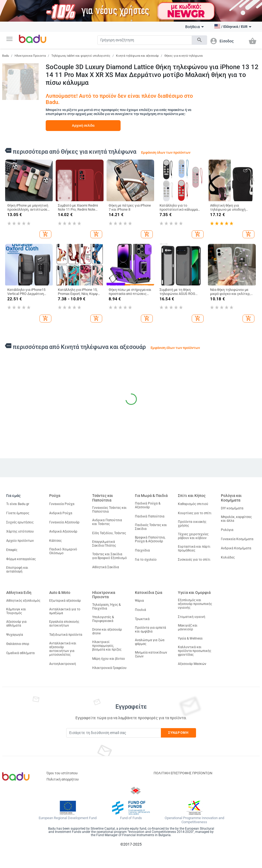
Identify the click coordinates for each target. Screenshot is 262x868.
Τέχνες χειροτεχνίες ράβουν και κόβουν (193, 536)
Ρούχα (55, 496)
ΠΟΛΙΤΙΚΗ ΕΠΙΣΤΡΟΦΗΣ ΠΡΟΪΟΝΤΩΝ (183, 773)
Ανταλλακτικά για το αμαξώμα (65, 611)
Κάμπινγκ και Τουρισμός (16, 611)
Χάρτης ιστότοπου (20, 531)
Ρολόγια (227, 530)
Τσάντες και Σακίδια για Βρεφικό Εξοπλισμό (110, 556)
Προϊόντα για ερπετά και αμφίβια (150, 630)
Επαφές (12, 550)
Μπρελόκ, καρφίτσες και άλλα (236, 519)
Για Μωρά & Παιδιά (151, 496)
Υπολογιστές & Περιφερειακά (103, 619)
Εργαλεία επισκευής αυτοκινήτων (64, 624)
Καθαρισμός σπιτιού (193, 504)
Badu (6, 56)
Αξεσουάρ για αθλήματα (16, 624)
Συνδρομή (178, 733)
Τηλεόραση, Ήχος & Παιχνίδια (106, 607)
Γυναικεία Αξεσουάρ (64, 522)
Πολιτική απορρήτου (63, 779)
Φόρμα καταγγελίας (21, 559)
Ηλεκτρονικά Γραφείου (109, 668)
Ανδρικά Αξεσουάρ (63, 531)
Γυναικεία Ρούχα (62, 504)
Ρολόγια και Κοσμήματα (231, 498)
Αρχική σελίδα (83, 125)
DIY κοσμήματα (232, 508)
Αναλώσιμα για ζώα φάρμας (150, 642)
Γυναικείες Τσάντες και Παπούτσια (109, 510)
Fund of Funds (131, 818)
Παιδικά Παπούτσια (150, 516)
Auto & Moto (60, 593)
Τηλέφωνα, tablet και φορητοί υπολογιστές (81, 56)
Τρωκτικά (142, 619)
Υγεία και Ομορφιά (194, 593)
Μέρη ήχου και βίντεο (109, 659)
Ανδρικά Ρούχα (61, 513)
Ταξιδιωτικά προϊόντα (66, 635)
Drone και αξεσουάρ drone (107, 631)
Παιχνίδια (142, 550)
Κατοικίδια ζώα (149, 593)
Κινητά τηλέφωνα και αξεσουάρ (137, 56)
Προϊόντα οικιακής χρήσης (192, 524)
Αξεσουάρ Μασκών (192, 664)
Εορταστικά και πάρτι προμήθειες (194, 549)
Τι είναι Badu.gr (18, 504)
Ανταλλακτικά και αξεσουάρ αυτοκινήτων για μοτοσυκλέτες (63, 649)
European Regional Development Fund (68, 818)
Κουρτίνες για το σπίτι (195, 513)
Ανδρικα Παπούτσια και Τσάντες (107, 522)
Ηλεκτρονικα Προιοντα (30, 56)
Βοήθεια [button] (195, 27)
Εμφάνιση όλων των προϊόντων (166, 152)
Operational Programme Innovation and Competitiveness (194, 820)
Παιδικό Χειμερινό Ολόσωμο (63, 551)
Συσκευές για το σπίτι (194, 560)
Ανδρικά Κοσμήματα (236, 548)
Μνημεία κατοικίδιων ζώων (151, 654)
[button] (9, 39)
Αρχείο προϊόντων (20, 541)
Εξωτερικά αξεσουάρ (65, 601)
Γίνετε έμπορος (18, 513)
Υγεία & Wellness (190, 638)
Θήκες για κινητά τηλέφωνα (183, 56)
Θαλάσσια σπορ (18, 644)
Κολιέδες (228, 557)
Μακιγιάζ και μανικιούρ (188, 627)
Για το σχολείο (146, 560)
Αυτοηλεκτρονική (63, 664)
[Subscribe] (114, 733)
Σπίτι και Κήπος (192, 496)
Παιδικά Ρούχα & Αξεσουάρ (148, 505)
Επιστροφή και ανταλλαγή (17, 570)
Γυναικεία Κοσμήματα (237, 539)
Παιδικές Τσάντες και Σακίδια (151, 527)
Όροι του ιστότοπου (62, 773)
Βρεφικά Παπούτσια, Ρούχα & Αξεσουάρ (150, 539)
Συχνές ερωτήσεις (20, 522)
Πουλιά (140, 610)
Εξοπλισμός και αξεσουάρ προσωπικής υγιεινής (195, 604)
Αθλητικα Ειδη (19, 593)
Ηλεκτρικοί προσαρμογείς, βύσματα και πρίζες (107, 646)
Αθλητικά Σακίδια (106, 567)
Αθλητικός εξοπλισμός (23, 601)
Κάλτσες (55, 541)
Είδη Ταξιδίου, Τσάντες (109, 533)
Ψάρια (139, 601)
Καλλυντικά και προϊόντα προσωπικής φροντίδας (195, 651)
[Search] (145, 40)
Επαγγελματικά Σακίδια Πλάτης (104, 544)
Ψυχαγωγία (15, 635)
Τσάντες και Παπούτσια (103, 498)
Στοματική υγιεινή (192, 617)
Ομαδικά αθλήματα (20, 653)
